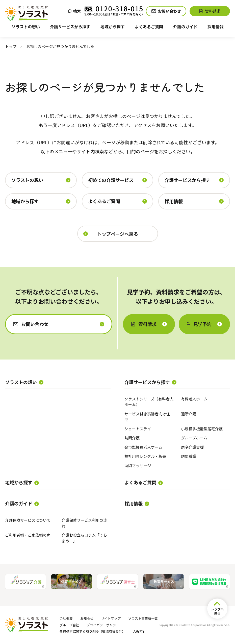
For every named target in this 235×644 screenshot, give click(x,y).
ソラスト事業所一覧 (143, 618)
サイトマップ (111, 618)
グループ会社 (69, 625)
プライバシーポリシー (103, 625)
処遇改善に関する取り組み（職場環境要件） (92, 631)
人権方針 (139, 631)
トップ (11, 46)
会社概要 (66, 618)
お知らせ (87, 618)
